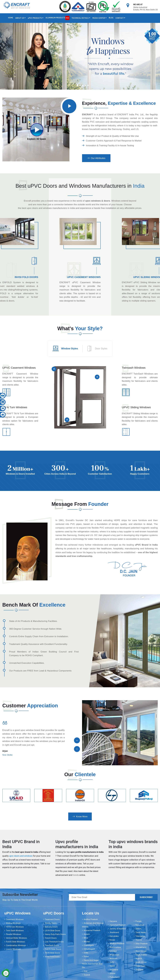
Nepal (112, 966)
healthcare (106, 549)
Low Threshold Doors (54, 942)
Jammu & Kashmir (118, 929)
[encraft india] (69, 106)
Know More (80, 817)
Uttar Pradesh (141, 944)
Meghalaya (114, 955)
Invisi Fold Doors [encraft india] (26, 277)
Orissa (112, 973)
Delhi (86, 953)
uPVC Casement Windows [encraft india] (84, 277)
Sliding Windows (13, 923)
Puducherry (115, 977)
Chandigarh (89, 945)
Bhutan (87, 942)
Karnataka (114, 936)
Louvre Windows (13, 949)
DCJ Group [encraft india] (106, 118)
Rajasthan (140, 925)
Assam (87, 934)
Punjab (138, 921)
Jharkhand (114, 932)
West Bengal (141, 951)
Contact (120, 18)
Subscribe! (146, 897)
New (67, 18)
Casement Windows (15, 919)
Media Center (100, 18)
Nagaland (114, 970)
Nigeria (139, 958)
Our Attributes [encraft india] (96, 158)
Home (11, 18)
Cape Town (140, 966)
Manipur (113, 951)
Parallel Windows (14, 934)
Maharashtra (115, 947)
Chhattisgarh (89, 949)
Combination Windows (16, 945)
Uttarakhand (141, 947)
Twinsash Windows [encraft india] (134, 368)
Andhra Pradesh (91, 919)
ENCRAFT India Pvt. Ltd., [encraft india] (131, 115)
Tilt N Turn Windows (15, 927)
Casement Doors (52, 919)
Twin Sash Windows (15, 931)
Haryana (113, 921)
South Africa (141, 962)
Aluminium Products (57, 18)
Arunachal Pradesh (92, 930)
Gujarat (87, 975)
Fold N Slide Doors (53, 949)
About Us (20, 18)
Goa (85, 971)
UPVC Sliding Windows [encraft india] (136, 407)
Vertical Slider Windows (16, 938)
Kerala (112, 940)
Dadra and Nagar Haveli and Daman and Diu (92, 964)
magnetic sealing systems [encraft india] (144, 122)
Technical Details (81, 18)
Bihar (86, 938)
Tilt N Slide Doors (52, 953)
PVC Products (36, 18)
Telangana (140, 936)
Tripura (139, 940)
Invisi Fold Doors (52, 957)
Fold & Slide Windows (15, 942)
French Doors (51, 938)
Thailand (139, 970)
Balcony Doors (51, 927)
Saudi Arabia (141, 955)
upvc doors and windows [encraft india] (21, 856)
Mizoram (113, 958)
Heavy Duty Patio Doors (55, 934)
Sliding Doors (51, 923)
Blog (111, 18)
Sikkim (138, 929)
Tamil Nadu (140, 932)
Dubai (86, 956)
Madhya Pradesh (117, 944)
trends (76, 875)
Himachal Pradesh (118, 925)
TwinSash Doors (52, 945)
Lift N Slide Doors (52, 931)
